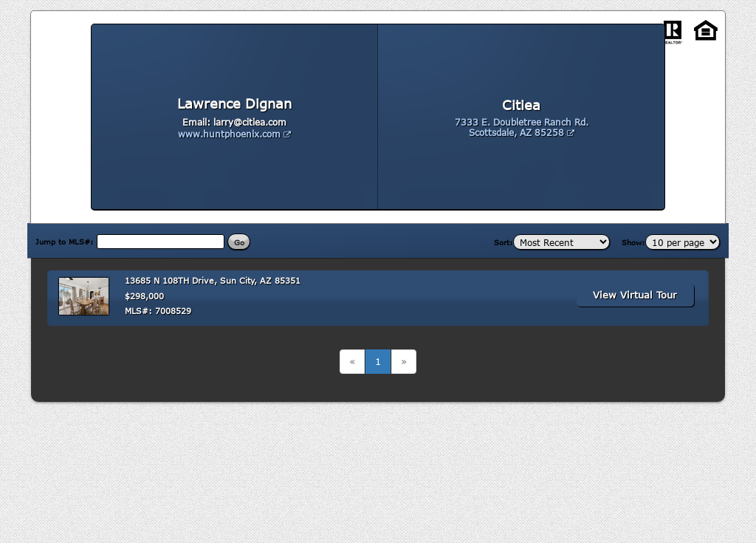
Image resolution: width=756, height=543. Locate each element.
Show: (633, 242)
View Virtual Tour (635, 295)
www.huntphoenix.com (234, 134)
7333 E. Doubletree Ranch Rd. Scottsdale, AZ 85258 (522, 127)
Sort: (504, 242)
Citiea (521, 105)
